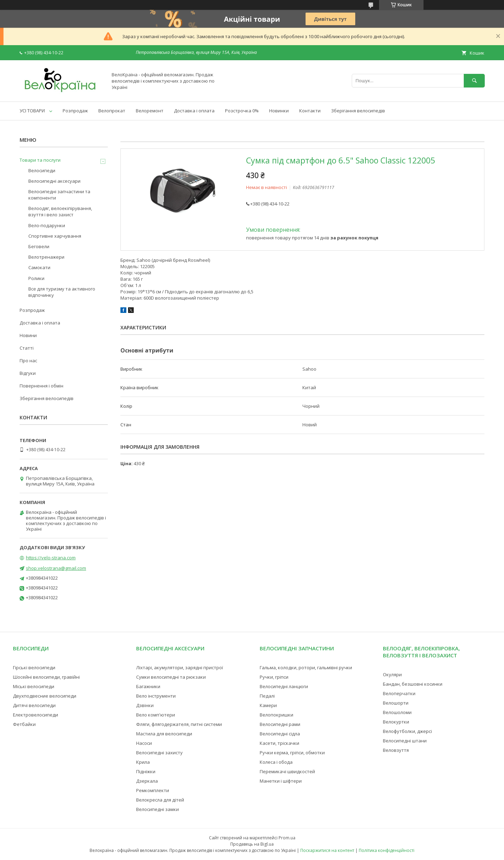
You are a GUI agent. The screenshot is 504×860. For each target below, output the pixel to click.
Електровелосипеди (36, 715)
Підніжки (146, 771)
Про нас (28, 361)
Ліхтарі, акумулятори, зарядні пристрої (180, 667)
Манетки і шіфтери (281, 781)
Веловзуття (396, 750)
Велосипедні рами (280, 724)
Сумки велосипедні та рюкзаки (171, 677)
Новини (28, 335)
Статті (27, 348)
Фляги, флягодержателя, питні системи (179, 724)
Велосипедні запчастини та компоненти (59, 195)
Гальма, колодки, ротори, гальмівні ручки (306, 667)
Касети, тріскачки (279, 743)
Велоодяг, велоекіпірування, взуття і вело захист (60, 211)
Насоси (144, 743)
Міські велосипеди (34, 686)
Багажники (148, 686)
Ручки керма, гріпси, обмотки (292, 753)
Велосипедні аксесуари (54, 181)
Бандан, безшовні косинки (413, 684)
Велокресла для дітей (160, 800)
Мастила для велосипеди (164, 734)
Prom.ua (287, 838)
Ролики (36, 278)
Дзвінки (145, 705)
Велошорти (396, 703)
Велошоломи (397, 712)
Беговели (39, 246)
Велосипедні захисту (159, 753)
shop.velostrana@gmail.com (56, 568)
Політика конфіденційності (387, 850)
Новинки (279, 111)
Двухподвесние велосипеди (45, 696)
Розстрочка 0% (242, 111)
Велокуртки (396, 722)
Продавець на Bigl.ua (252, 844)
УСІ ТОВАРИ (32, 111)
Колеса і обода (276, 762)
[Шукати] (474, 81)
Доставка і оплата (194, 111)
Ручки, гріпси (274, 677)
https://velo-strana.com (51, 558)
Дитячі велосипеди (34, 705)
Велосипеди (42, 170)
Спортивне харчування (55, 236)
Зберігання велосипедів (358, 111)
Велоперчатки (399, 693)
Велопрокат (112, 111)
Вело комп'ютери (156, 715)
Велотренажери (46, 257)
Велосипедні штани (405, 741)
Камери (268, 705)
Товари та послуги (40, 160)
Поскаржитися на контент (327, 850)
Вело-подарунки (47, 225)
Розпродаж (75, 111)
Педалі (267, 696)
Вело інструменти (156, 696)
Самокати (39, 267)
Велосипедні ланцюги (284, 686)
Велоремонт (150, 111)
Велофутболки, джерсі (407, 731)
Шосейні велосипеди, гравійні (46, 677)
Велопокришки (276, 715)
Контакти (310, 111)
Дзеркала (147, 781)
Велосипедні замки (157, 809)
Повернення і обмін (41, 386)
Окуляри (392, 674)
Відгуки (28, 373)
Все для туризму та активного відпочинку (62, 292)
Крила (143, 762)
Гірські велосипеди (34, 667)
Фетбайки (24, 724)
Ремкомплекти (153, 790)
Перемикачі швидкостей (287, 771)
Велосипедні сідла (280, 734)
